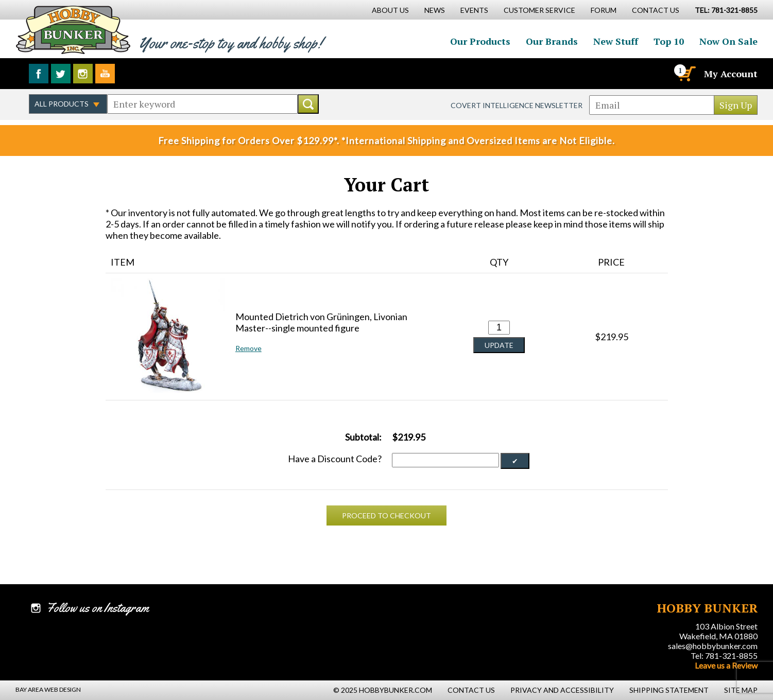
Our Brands (552, 41)
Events (474, 10)
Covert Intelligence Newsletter (517, 105)
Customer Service (539, 10)
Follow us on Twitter (61, 74)
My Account (731, 74)
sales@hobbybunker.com (713, 646)
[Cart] (686, 74)
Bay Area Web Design (48, 689)
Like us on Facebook (39, 74)
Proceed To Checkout (386, 515)
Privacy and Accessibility (562, 690)
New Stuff (616, 41)
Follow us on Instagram (83, 74)
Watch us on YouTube (105, 74)
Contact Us (656, 10)
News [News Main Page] (435, 10)
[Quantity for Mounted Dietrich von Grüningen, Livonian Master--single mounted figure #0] (499, 328)
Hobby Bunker (73, 30)
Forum (604, 10)
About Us (390, 10)
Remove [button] (248, 348)
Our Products (480, 41)
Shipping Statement (669, 690)
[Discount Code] (445, 460)
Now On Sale (728, 41)
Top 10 (669, 41)
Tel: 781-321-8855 (724, 655)
